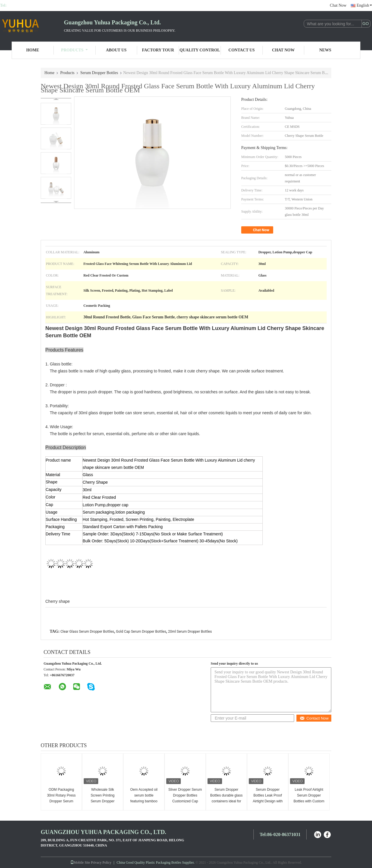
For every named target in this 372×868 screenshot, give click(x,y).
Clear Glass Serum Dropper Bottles (87, 632)
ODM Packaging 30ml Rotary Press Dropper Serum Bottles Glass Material (61, 801)
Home (33, 50)
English (364, 5)
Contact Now (314, 718)
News (325, 50)
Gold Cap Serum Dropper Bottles (141, 632)
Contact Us (242, 50)
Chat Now (338, 5)
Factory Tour (158, 50)
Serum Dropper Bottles (99, 73)
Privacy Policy (101, 862)
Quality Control (200, 50)
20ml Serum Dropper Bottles (190, 632)
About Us (116, 50)
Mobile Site (80, 862)
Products (74, 50)
